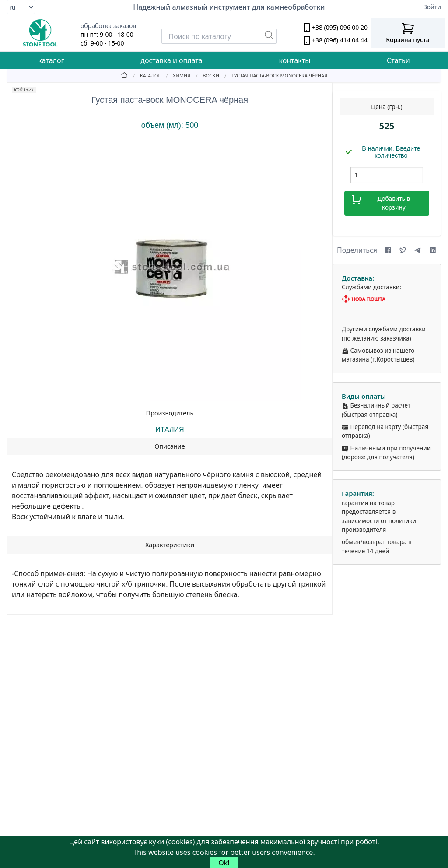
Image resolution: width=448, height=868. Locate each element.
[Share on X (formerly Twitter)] (403, 250)
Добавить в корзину (381, 203)
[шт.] (387, 175)
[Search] (219, 36)
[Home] (124, 75)
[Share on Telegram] (418, 250)
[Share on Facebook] (388, 250)
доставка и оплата (171, 60)
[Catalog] (144, 75)
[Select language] (21, 7)
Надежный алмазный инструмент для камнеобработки (229, 7)
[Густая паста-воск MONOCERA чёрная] (273, 75)
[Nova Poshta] (387, 299)
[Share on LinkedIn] (433, 250)
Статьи (398, 60)
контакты (294, 60)
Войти (432, 7)
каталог (51, 60)
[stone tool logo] (40, 33)
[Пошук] (269, 35)
